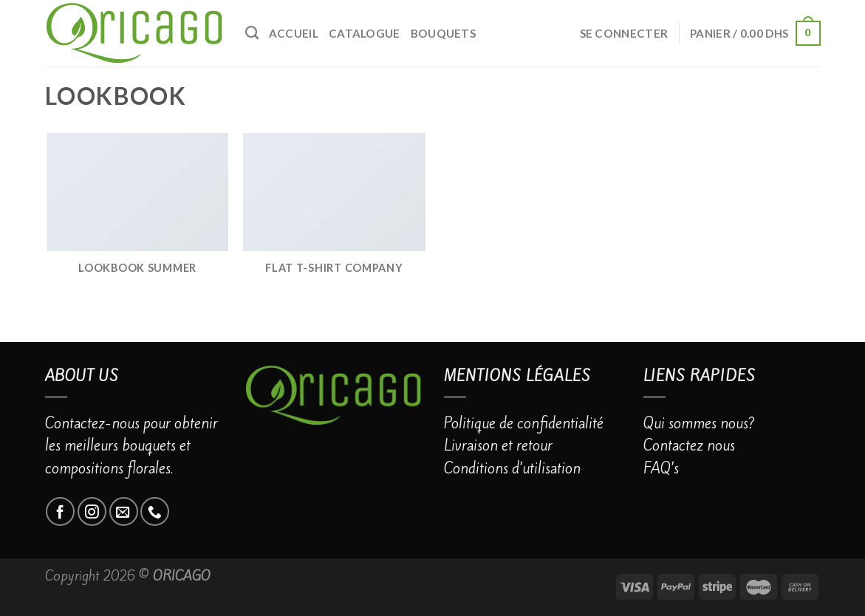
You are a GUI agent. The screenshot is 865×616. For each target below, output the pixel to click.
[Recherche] (252, 33)
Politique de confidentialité (524, 423)
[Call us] (155, 511)
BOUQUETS (443, 33)
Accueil (294, 33)
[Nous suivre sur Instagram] (92, 511)
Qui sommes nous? (699, 423)
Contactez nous (689, 445)
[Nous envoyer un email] (124, 511)
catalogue (365, 33)
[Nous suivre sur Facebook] (60, 511)
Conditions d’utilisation (512, 468)
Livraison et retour (498, 445)
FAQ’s (661, 468)
